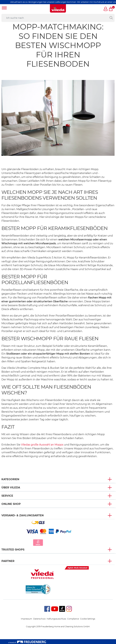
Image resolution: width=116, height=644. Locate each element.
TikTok (62, 607)
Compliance (73, 619)
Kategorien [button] (10, 479)
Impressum (26, 619)
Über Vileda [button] (11, 488)
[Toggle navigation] (4, 8)
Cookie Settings (88, 619)
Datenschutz (39, 619)
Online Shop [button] (11, 504)
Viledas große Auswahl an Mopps (42, 445)
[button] (106, 9)
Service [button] (7, 496)
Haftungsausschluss (56, 619)
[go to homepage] (58, 8)
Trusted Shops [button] (13, 550)
